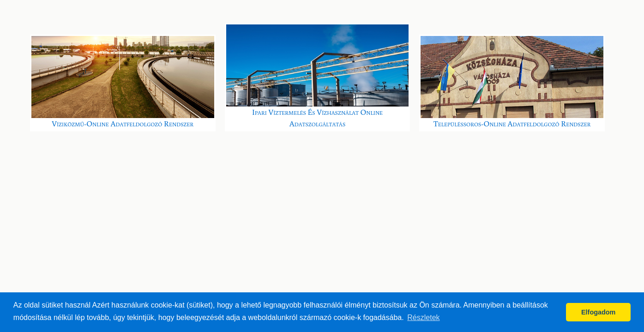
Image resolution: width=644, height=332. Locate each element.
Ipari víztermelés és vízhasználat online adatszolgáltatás (318, 77)
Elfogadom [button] (598, 312)
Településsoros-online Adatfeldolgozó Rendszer (512, 82)
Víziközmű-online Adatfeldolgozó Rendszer (123, 82)
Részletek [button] (423, 317)
